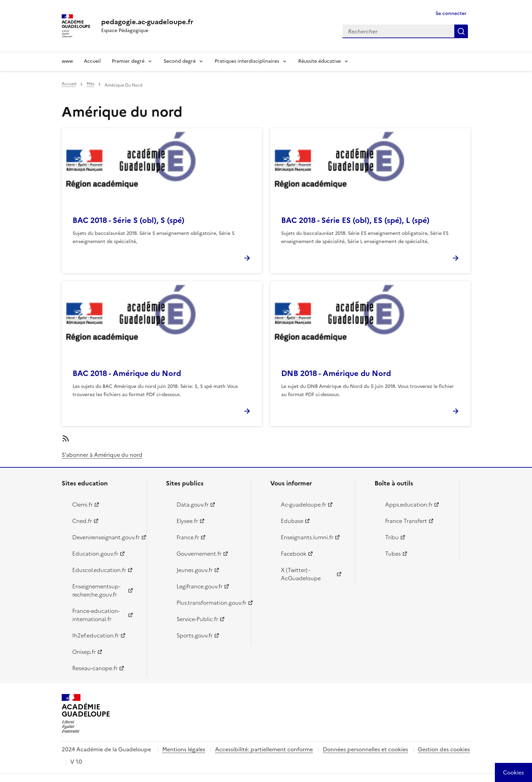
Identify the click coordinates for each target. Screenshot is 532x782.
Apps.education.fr (409, 505)
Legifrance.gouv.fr (200, 586)
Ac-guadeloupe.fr (303, 505)
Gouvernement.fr (199, 554)
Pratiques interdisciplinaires (247, 61)
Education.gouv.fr (95, 554)
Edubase (292, 521)
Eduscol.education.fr (99, 570)
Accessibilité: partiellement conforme (264, 749)
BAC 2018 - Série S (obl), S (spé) (128, 220)
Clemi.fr (82, 505)
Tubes (393, 554)
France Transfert (406, 521)
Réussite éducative (320, 61)
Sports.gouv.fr (195, 635)
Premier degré (128, 61)
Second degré (180, 61)
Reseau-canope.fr (95, 668)
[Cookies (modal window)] (513, 772)
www (67, 61)
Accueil (92, 61)
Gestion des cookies (444, 749)
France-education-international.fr (96, 615)
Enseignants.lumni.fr (307, 537)
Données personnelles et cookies (365, 749)
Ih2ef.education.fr (96, 635)
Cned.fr (82, 521)
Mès (90, 84)
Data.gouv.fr (193, 505)
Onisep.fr (84, 652)
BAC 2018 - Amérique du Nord (127, 373)
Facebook (294, 554)
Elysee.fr (187, 521)
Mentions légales (184, 749)
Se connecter (451, 13)
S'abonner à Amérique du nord (102, 455)
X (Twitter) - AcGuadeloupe (301, 574)
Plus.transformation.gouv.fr (210, 603)
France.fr (188, 537)
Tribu (392, 537)
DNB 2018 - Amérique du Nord (336, 373)
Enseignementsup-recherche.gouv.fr (96, 590)
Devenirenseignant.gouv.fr (105, 537)
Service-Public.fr (197, 619)
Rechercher (461, 31)
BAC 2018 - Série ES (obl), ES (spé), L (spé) (355, 220)
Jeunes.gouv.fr (195, 570)
